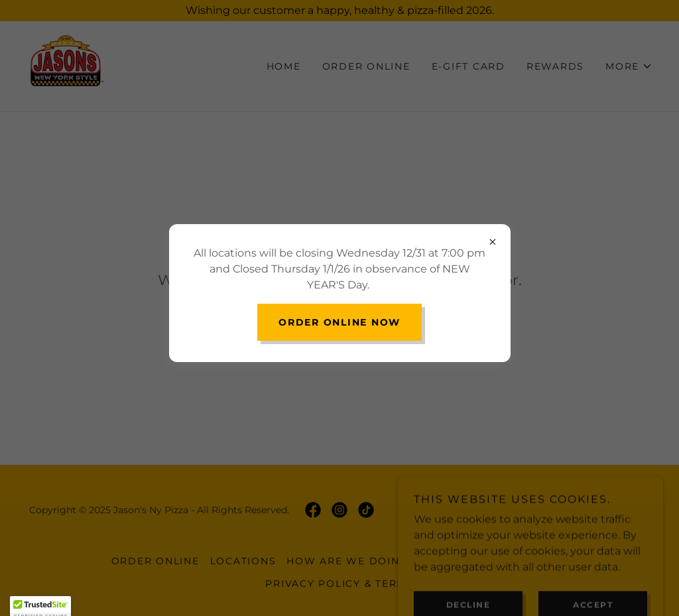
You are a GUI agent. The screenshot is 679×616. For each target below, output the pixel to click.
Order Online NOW (339, 322)
